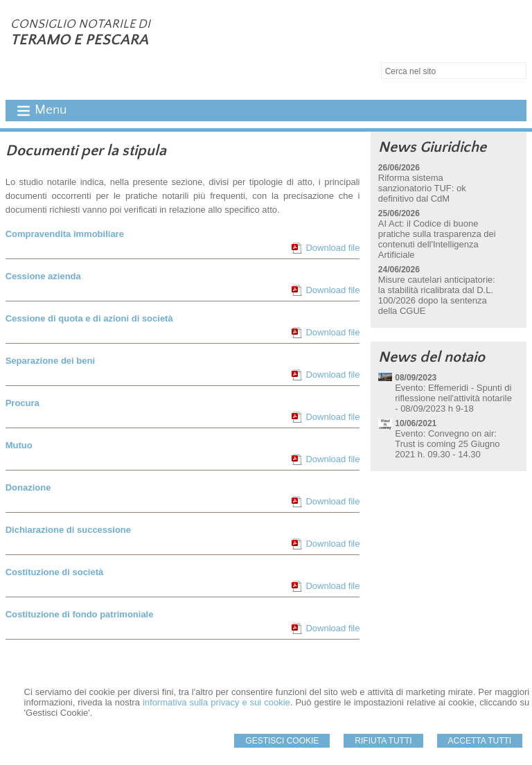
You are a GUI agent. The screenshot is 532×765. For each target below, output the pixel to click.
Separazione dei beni (50, 361)
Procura (23, 403)
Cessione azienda (43, 276)
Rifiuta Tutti (383, 741)
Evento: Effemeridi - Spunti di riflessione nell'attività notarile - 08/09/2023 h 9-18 (453, 398)
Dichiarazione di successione (68, 530)
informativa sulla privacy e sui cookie (216, 702)
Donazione (28, 487)
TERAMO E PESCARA (79, 40)
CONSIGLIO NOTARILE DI (80, 24)
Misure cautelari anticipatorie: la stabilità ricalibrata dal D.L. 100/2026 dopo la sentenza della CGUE (437, 295)
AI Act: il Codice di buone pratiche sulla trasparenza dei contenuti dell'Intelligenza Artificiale (437, 239)
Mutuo (19, 445)
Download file (332, 248)
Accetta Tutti (480, 741)
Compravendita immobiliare (65, 234)
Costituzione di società (55, 572)
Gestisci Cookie (282, 741)
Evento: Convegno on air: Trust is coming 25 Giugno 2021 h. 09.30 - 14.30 (447, 444)
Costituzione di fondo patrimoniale (80, 614)
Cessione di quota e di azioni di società (89, 318)
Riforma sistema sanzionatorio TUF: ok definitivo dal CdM (422, 188)
